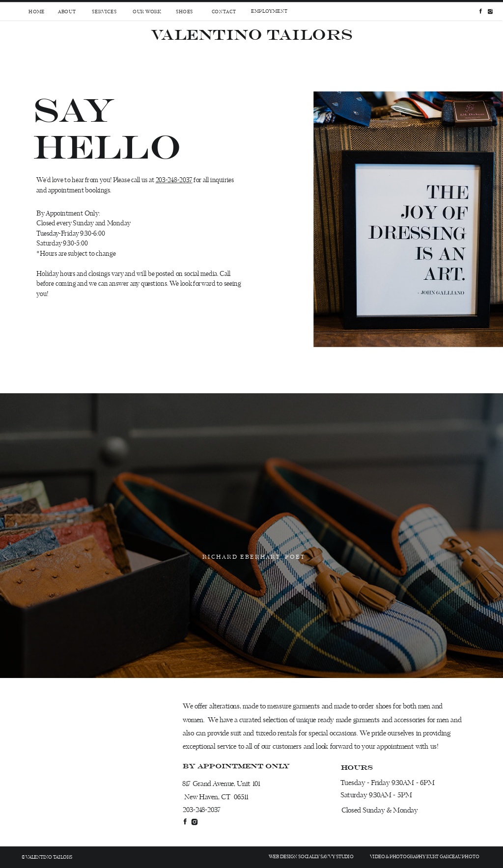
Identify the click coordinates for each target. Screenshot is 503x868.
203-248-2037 (174, 180)
